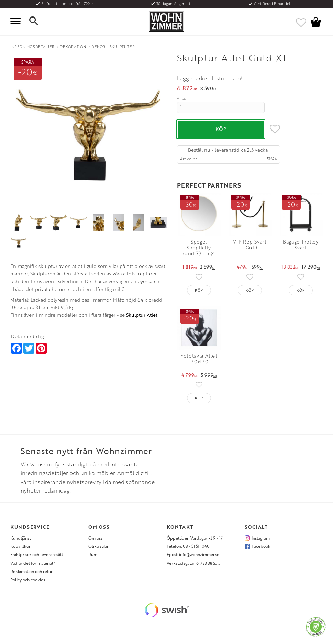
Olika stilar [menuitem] (98, 546)
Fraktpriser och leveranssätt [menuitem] (37, 554)
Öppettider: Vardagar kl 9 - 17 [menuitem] (195, 538)
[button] (17, 21)
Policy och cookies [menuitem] (28, 580)
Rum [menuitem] (93, 554)
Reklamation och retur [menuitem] (31, 571)
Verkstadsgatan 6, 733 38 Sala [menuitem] (193, 563)
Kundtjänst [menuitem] (20, 538)
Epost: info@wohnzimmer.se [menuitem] (193, 554)
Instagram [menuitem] (261, 538)
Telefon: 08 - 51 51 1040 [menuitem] (188, 546)
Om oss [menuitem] (95, 538)
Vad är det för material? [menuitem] (33, 563)
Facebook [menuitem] (261, 546)
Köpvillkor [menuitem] (20, 546)
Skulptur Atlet (142, 315)
